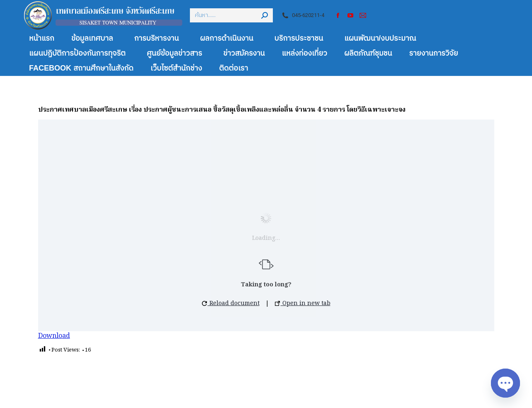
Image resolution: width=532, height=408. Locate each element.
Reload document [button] (231, 303)
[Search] (231, 15)
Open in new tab (303, 303)
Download (54, 336)
